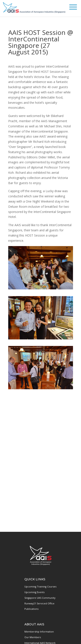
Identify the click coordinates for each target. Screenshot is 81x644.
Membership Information (39, 632)
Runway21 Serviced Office (39, 603)
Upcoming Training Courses (40, 586)
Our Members (33, 637)
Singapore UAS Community (40, 598)
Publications (31, 609)
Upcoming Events (34, 592)
